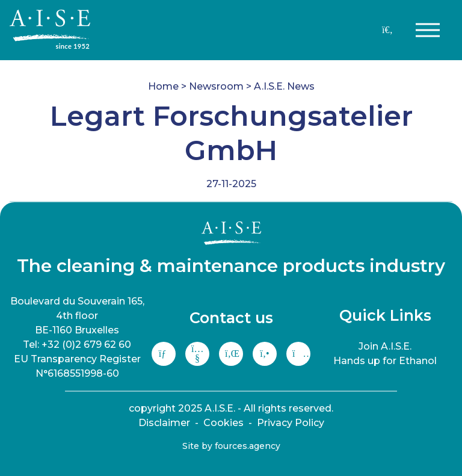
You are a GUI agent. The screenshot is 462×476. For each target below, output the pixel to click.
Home (163, 86)
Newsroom (216, 86)
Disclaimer (164, 423)
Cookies (223, 423)
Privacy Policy (291, 423)
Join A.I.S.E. (385, 346)
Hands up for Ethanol (385, 361)
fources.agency (248, 446)
